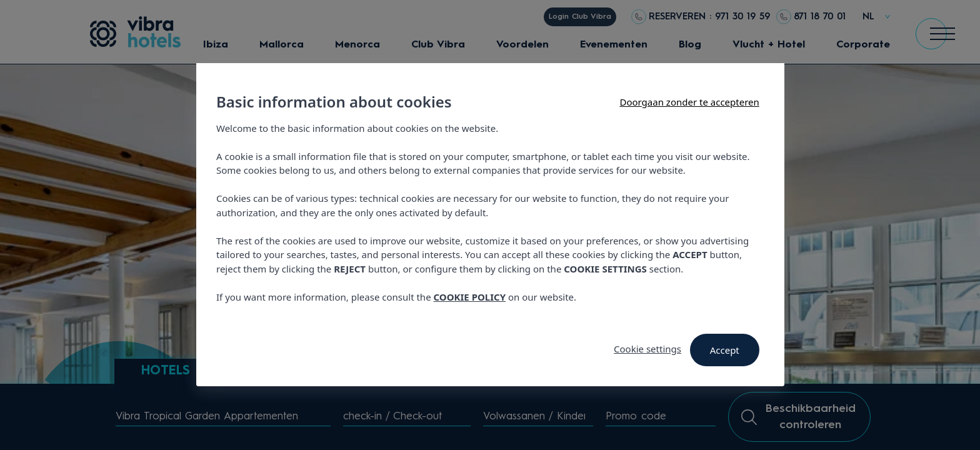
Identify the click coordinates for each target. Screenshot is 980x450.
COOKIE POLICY (469, 297)
